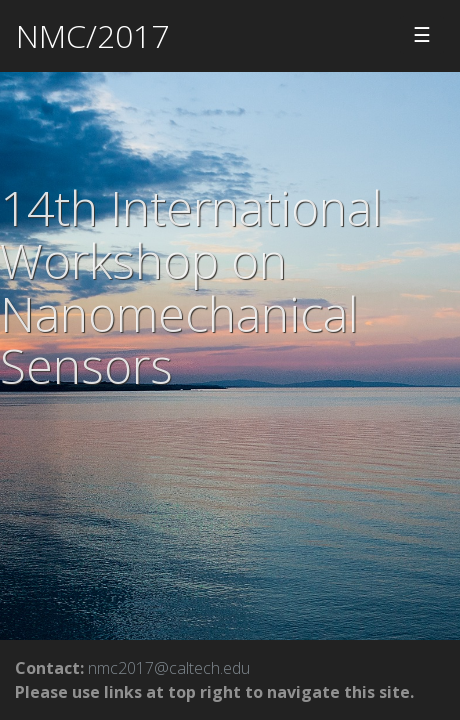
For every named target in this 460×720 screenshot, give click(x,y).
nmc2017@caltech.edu (169, 668)
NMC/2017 (92, 35)
